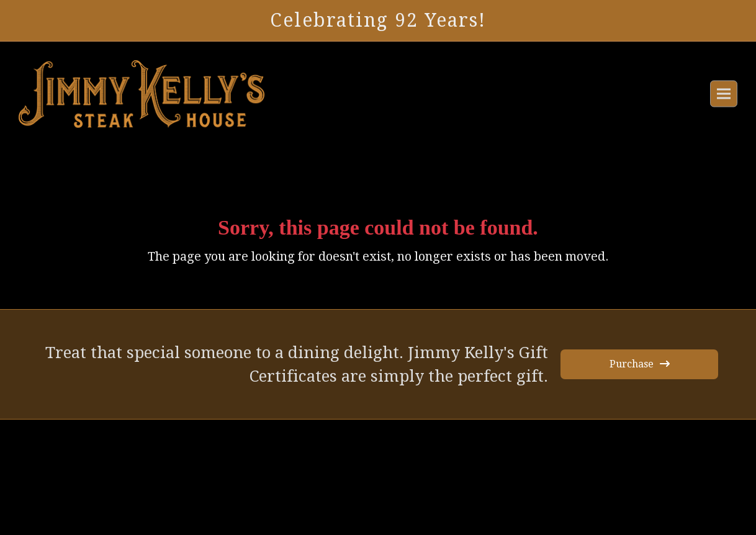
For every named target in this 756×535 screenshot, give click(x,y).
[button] (724, 94)
